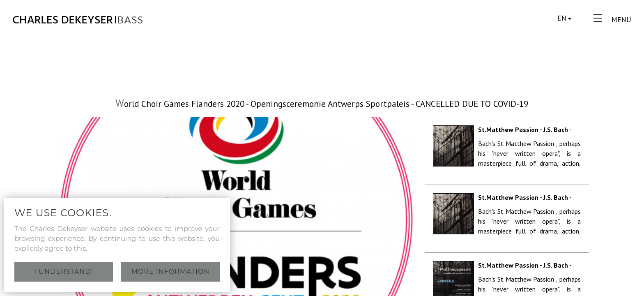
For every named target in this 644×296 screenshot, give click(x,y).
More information (171, 272)
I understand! (63, 272)
